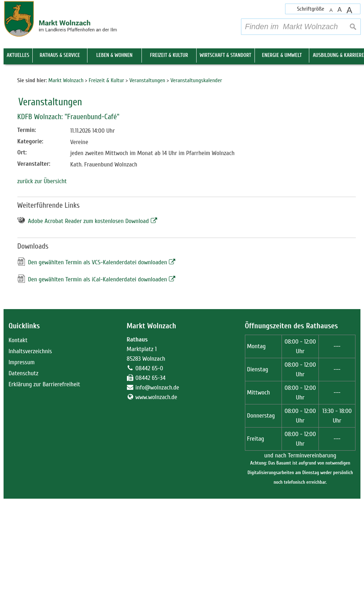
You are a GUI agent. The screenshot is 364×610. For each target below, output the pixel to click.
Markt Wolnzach (151, 438)
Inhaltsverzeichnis (30, 463)
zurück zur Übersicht (42, 293)
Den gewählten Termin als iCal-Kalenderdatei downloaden (98, 391)
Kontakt (18, 452)
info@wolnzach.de (157, 499)
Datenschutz (23, 485)
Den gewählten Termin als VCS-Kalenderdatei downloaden (98, 374)
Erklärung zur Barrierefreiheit (44, 496)
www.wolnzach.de (156, 508)
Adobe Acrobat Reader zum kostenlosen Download (89, 333)
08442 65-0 (149, 480)
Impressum (22, 474)
